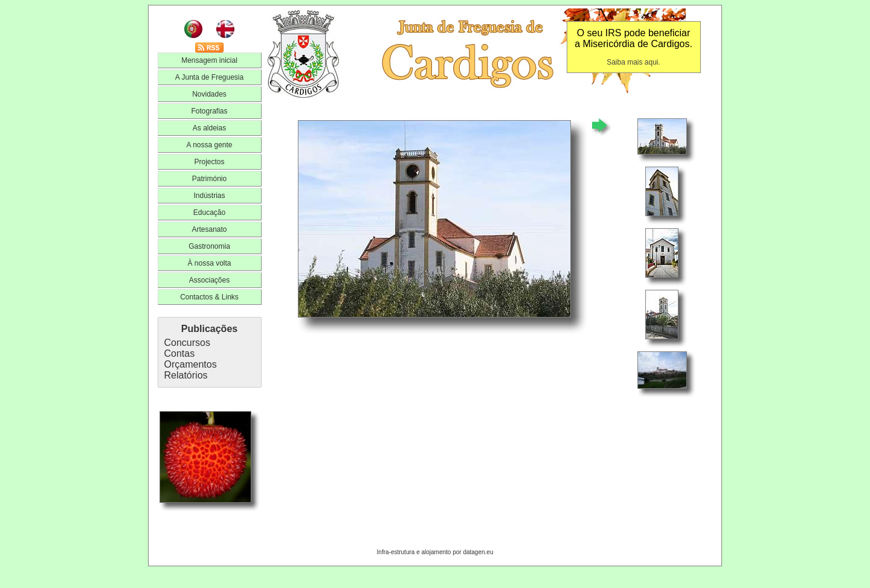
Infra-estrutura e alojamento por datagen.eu (435, 552)
